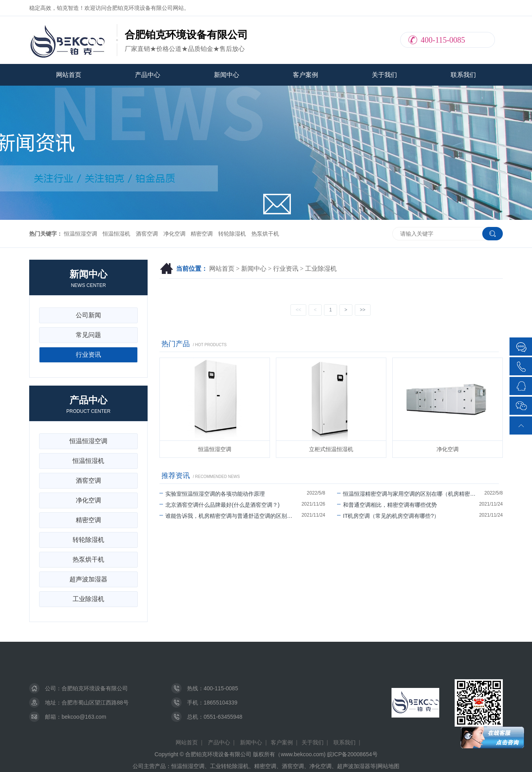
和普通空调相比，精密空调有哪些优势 (387, 505)
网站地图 (388, 766)
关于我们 (384, 75)
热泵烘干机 (265, 234)
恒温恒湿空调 (81, 234)
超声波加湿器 (88, 579)
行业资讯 (286, 269)
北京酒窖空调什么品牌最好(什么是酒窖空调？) (219, 505)
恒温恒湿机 (116, 234)
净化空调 (174, 234)
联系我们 (463, 75)
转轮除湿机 (232, 234)
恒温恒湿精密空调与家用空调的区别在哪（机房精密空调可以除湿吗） (411, 494)
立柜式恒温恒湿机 (331, 449)
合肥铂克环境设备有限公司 (95, 688)
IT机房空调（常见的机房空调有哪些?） (388, 516)
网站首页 (69, 75)
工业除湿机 (321, 269)
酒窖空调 (147, 234)
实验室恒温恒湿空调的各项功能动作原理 (212, 494)
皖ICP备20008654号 (352, 754)
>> (363, 310)
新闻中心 (227, 75)
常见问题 (88, 335)
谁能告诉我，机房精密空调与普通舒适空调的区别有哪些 (230, 516)
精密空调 (202, 234)
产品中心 (148, 75)
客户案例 (305, 75)
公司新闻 (88, 315)
